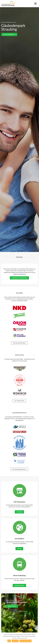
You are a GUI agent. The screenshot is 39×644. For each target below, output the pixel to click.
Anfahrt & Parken (19, 585)
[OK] (37, 638)
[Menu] (35, 3)
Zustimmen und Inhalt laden (19, 278)
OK (9, 641)
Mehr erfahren (12, 606)
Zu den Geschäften (9, 34)
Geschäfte (19, 512)
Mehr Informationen (26, 641)
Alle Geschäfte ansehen (19, 343)
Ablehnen (15, 641)
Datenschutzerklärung (20, 274)
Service (19, 549)
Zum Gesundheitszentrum (19, 469)
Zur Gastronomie (19, 401)
